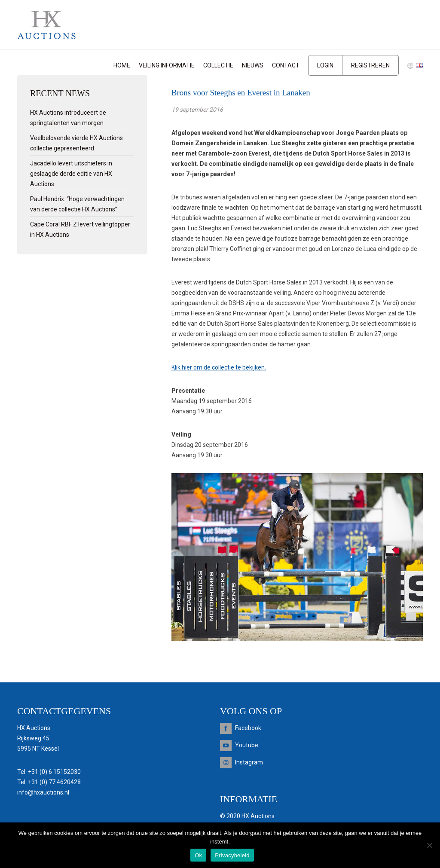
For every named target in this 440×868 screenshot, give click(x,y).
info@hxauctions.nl (43, 792)
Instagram (249, 762)
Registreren (370, 65)
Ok (198, 855)
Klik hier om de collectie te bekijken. (219, 367)
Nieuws (253, 65)
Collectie (218, 65)
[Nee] (429, 845)
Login (325, 65)
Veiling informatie (167, 65)
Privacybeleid (232, 855)
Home (122, 65)
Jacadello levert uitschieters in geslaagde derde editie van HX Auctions (71, 174)
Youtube (247, 745)
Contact (286, 65)
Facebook (248, 728)
